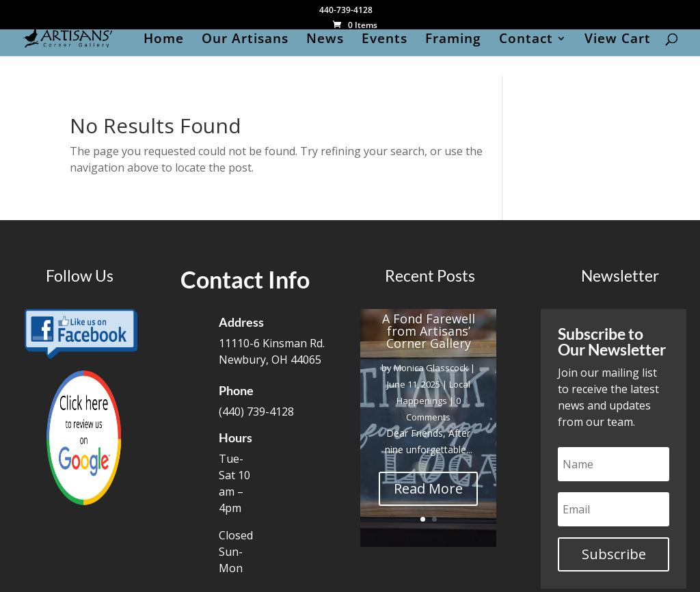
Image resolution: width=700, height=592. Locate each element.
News (325, 40)
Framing (453, 40)
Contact (526, 40)
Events (385, 40)
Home (164, 40)
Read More (428, 488)
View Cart (618, 40)
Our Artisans (245, 40)
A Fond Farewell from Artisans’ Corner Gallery (429, 331)
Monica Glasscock (431, 368)
